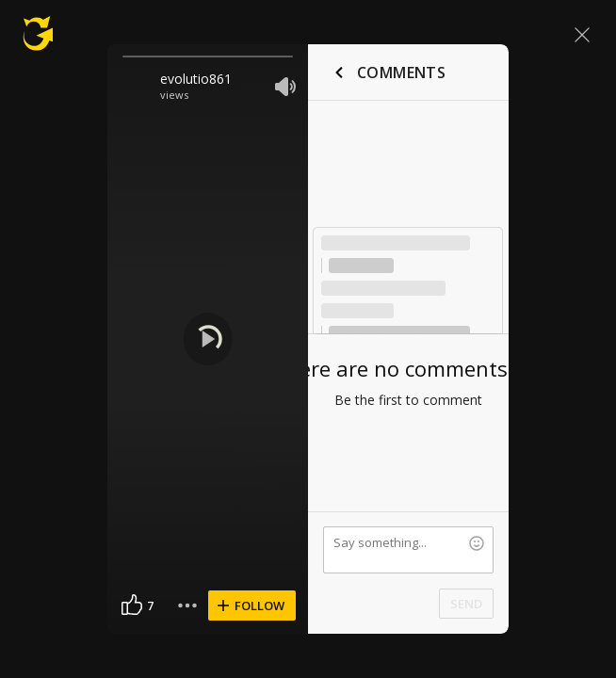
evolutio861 (196, 79)
